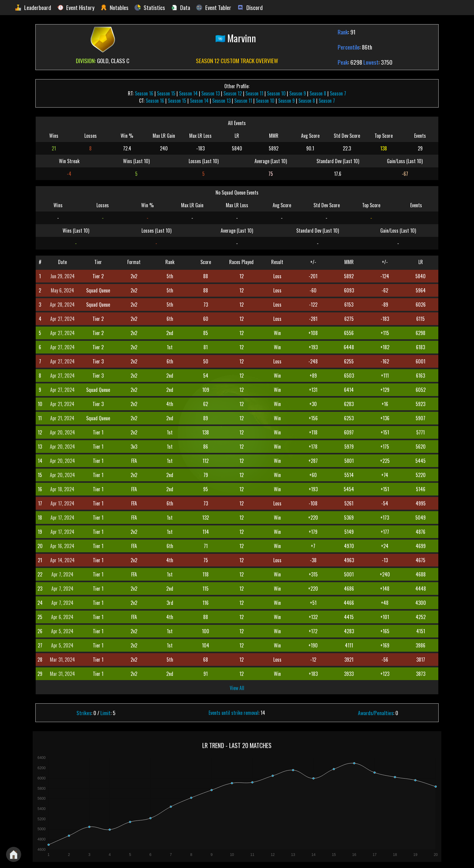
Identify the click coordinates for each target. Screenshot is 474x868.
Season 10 (276, 93)
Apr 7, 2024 (62, 574)
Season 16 (144, 93)
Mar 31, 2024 (62, 660)
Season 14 (188, 93)
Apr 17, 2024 (62, 503)
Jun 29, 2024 (62, 276)
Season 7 (338, 93)
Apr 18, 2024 (62, 489)
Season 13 (211, 93)
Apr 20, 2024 (62, 432)
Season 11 (254, 93)
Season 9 (298, 93)
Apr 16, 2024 (62, 546)
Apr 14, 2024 (62, 560)
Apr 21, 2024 (62, 404)
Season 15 (166, 93)
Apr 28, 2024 (62, 305)
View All (237, 688)
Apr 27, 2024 (62, 319)
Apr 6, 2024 (62, 617)
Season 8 (318, 93)
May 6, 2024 (62, 290)
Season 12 (233, 93)
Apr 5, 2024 (62, 631)
